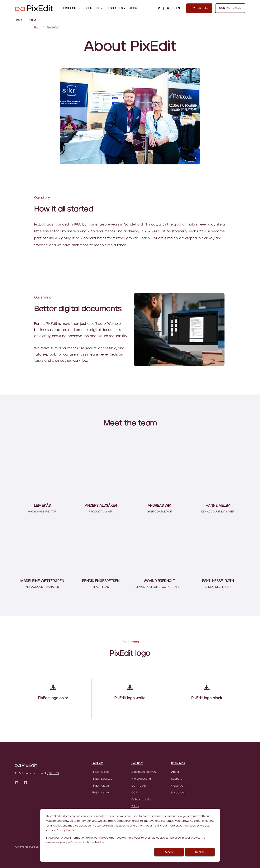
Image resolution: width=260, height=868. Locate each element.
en (178, 8)
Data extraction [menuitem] (142, 800)
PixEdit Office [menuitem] (100, 772)
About (32, 20)
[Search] (169, 8)
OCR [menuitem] (134, 793)
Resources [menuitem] (178, 763)
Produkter (53, 27)
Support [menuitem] (176, 779)
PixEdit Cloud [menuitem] (100, 786)
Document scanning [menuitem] (144, 772)
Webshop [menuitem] (177, 786)
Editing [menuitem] (136, 807)
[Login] (159, 8)
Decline (200, 852)
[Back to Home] (34, 8)
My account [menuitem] (179, 793)
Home (19, 20)
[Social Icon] (18, 783)
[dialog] (130, 835)
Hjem (37, 27)
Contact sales (230, 8)
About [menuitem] (175, 772)
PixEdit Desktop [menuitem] (102, 779)
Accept (169, 852)
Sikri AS (54, 773)
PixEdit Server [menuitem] (101, 793)
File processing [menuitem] (141, 779)
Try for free (199, 8)
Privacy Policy (65, 830)
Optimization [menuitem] (140, 786)
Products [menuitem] (97, 763)
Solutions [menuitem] (137, 763)
